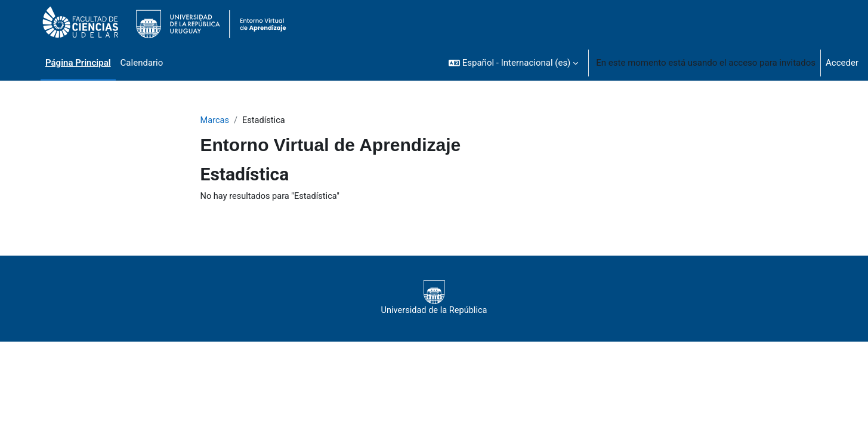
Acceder (842, 63)
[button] (513, 63)
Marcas (215, 121)
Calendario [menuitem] (142, 63)
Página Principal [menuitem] (78, 63)
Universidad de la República (434, 299)
